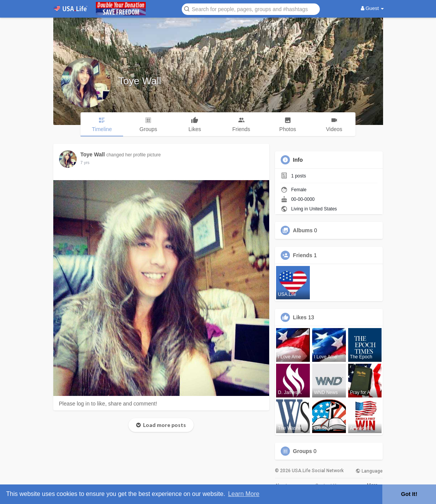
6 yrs (85, 163)
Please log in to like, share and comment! (108, 404)
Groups (303, 451)
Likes (300, 317)
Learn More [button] (244, 494)
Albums (303, 230)
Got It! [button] (409, 494)
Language (369, 471)
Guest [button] (373, 8)
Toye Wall (140, 81)
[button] (251, 9)
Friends (303, 255)
